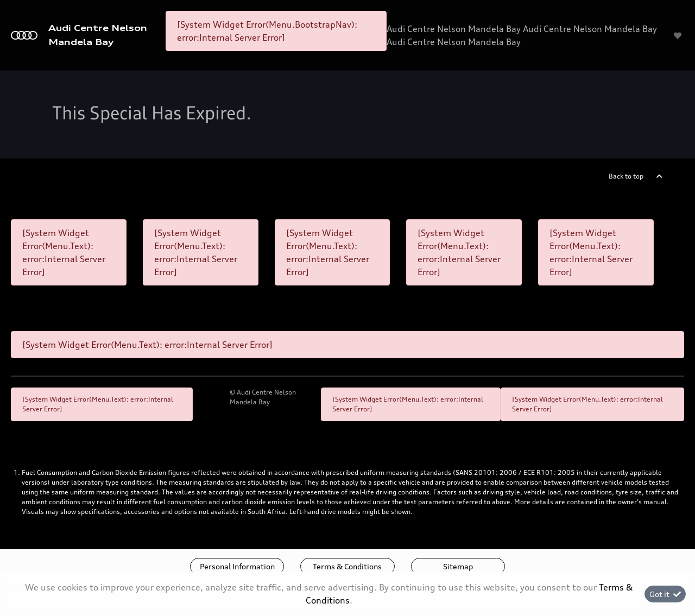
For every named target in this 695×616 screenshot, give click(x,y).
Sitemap (458, 566)
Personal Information (237, 566)
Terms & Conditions (347, 566)
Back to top (626, 176)
